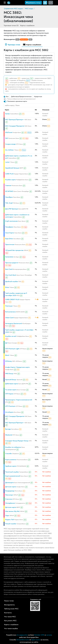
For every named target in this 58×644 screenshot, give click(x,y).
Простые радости (12, 263)
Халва (7, 114)
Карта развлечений (13, 476)
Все (7, 97)
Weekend (9, 435)
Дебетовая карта (12, 384)
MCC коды (29, 9)
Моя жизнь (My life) (12, 511)
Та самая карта (11, 390)
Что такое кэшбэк (11, 628)
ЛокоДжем (9, 227)
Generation (9, 257)
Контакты (8, 613)
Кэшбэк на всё (11, 336)
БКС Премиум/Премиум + (15, 120)
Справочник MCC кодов (13, 9)
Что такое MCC (10, 617)
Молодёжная (10, 503)
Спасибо (8, 454)
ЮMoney (8, 361)
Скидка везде (10, 144)
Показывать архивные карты (17, 101)
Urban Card (9, 318)
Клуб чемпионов (11, 221)
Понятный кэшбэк (12, 472)
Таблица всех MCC (11, 609)
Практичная (10, 244)
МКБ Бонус (9, 374)
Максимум (9, 495)
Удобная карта (11, 466)
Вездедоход (10, 491)
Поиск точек (9, 601)
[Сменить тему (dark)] (51, 3)
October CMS (39, 635)
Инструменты (9, 605)
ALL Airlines (9, 150)
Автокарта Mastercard (14, 323)
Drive (7, 287)
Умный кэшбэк (11, 524)
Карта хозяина (11, 460)
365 (7, 138)
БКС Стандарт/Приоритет (15, 126)
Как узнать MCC (10, 621)
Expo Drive (9, 239)
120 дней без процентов (14, 250)
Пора (7, 515)
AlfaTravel (9, 132)
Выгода (8, 429)
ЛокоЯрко (9, 197)
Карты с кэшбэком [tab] (32, 44)
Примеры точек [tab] (13, 44)
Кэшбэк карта (10, 180)
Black (7, 355)
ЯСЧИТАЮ (9, 191)
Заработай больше (12, 168)
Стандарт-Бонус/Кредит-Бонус (17, 441)
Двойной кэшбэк (12, 281)
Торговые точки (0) (11, 25)
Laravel (49, 635)
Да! (6, 343)
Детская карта (11, 487)
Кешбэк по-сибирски (13, 447)
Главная (8, 185)
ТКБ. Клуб (9, 203)
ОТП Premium (10, 406)
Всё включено (10, 312)
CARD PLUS (9, 174)
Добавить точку (33, 3)
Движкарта (9, 483)
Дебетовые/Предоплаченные (21, 97)
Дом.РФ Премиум (12, 209)
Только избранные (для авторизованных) (21, 99)
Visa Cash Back (11, 275)
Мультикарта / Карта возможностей (19, 400)
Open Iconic (36, 640)
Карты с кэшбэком (27, 25)
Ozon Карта (10, 233)
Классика (9, 499)
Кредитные (38, 97)
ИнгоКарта (9, 412)
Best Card (9, 269)
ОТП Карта (9, 394)
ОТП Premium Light (12, 349)
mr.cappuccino (22, 635)
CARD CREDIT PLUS (12, 299)
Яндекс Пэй (10, 520)
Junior (7, 162)
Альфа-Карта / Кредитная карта (17, 367)
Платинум (9, 306)
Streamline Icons (23, 640)
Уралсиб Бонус (11, 380)
